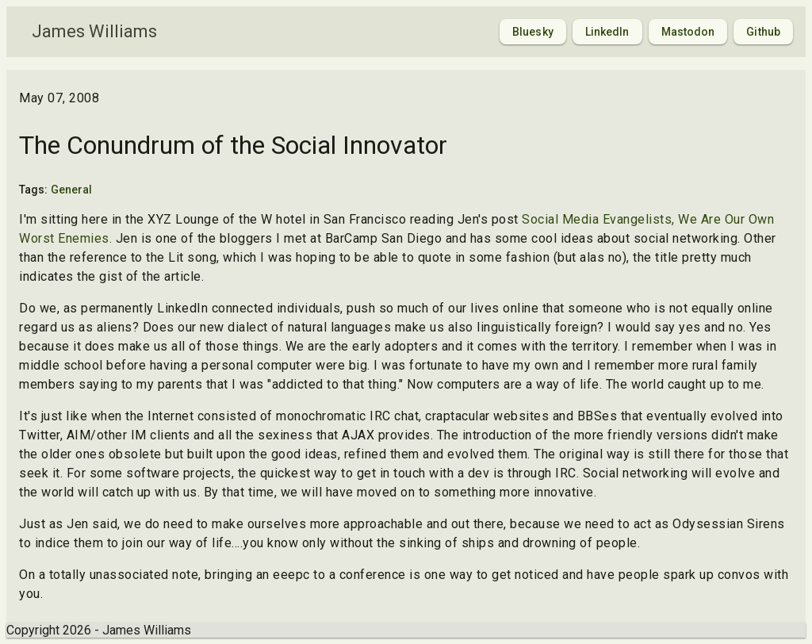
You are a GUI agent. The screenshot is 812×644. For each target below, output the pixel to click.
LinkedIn (607, 32)
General (72, 190)
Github (763, 32)
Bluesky (533, 32)
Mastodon (688, 32)
